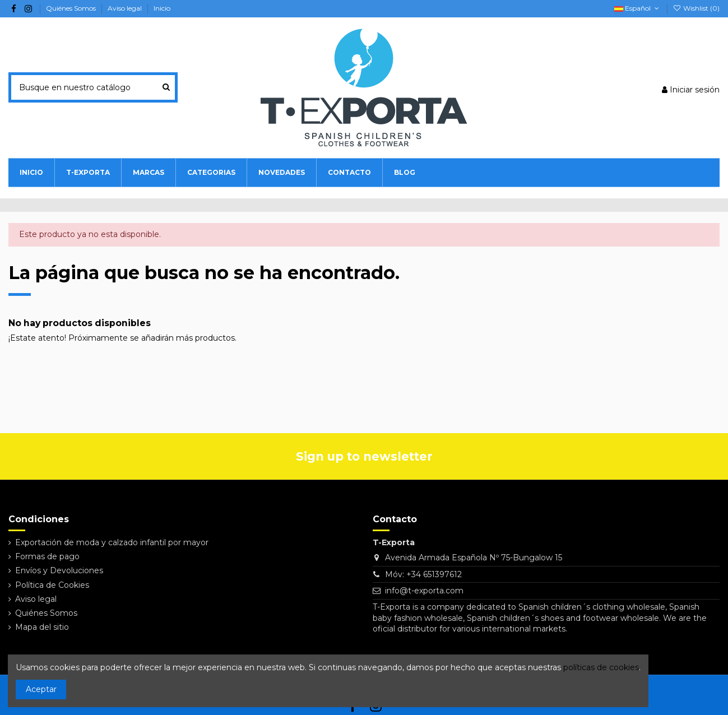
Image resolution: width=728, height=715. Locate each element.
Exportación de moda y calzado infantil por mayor (112, 542)
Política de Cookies (52, 585)
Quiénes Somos (72, 8)
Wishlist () (696, 8)
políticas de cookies (601, 667)
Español (637, 8)
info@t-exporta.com (424, 591)
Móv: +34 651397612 (423, 574)
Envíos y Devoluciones (59, 570)
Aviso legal (126, 8)
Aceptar (41, 689)
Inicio (162, 8)
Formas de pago (47, 556)
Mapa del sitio (42, 627)
